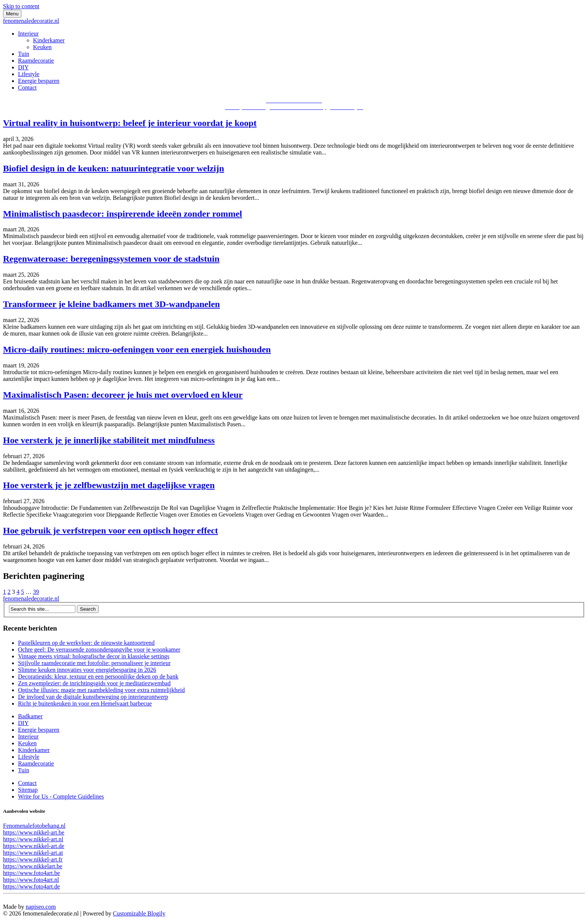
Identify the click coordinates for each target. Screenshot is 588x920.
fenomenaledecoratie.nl (31, 21)
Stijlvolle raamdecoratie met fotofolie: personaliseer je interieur (94, 663)
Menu (12, 14)
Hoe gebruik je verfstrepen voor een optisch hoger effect (110, 530)
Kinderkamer (49, 40)
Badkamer (30, 716)
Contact (27, 88)
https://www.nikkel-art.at (33, 853)
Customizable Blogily (139, 913)
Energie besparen (39, 81)
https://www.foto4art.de (31, 886)
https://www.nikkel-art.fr (33, 859)
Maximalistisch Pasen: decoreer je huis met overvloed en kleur (123, 395)
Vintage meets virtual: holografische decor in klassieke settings (94, 656)
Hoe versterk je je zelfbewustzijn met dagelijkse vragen (109, 485)
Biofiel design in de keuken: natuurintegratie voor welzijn (114, 168)
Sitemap (28, 790)
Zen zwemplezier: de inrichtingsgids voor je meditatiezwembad (94, 683)
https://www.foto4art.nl (31, 880)
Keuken (42, 47)
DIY (23, 67)
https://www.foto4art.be (31, 873)
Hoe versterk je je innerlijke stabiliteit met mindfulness (109, 440)
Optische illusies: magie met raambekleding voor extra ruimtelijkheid (101, 690)
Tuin (24, 54)
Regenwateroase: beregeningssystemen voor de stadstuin (111, 259)
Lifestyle (29, 74)
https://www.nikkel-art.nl (33, 839)
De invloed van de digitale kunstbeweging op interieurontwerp (93, 697)
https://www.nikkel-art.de (34, 846)
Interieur (28, 34)
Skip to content (21, 6)
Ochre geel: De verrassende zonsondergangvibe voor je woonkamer (99, 650)
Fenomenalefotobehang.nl (34, 826)
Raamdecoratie (36, 61)
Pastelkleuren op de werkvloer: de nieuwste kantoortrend (86, 643)
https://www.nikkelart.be (33, 866)
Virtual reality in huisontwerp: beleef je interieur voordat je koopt (130, 123)
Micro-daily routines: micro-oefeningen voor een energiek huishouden (137, 349)
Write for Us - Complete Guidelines (61, 796)
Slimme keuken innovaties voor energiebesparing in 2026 (87, 670)
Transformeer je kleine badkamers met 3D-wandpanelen (111, 304)
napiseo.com (40, 907)
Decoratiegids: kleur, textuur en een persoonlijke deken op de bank (98, 677)
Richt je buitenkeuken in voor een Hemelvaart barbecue (85, 703)
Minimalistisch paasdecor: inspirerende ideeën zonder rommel (123, 214)
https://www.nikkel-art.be (34, 832)
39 (36, 592)
